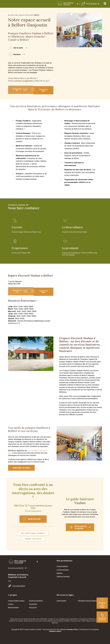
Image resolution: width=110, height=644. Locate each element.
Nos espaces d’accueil (24, 16)
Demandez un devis (22, 468)
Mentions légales (14, 607)
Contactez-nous (41, 91)
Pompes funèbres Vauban (17, 601)
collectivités (44, 619)
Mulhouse (55, 623)
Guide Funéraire (62, 601)
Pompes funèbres (63, 568)
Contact (11, 604)
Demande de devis (102, 617)
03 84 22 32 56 (23, 91)
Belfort (84, 621)
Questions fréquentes (37, 601)
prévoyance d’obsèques (88, 619)
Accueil (11, 16)
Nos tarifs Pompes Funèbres (33, 535)
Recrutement (34, 604)
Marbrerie (60, 575)
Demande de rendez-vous (102, 603)
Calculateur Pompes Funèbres (85, 601)
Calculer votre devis (33, 541)
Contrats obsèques (63, 571)
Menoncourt (91, 621)
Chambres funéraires (64, 578)
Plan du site (33, 607)
